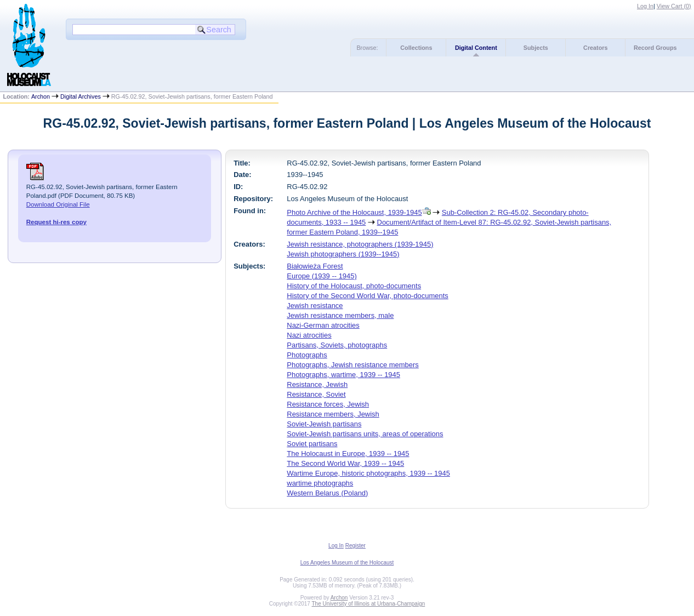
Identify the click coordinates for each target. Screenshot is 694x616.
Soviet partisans (312, 444)
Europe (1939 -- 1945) (322, 276)
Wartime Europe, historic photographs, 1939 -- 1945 (368, 473)
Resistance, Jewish (317, 384)
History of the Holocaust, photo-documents (354, 286)
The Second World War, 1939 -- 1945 (345, 463)
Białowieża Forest (315, 266)
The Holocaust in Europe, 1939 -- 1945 (348, 454)
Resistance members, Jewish (333, 414)
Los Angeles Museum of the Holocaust (347, 563)
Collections (416, 48)
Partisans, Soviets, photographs (337, 345)
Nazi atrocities (309, 335)
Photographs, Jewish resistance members (352, 365)
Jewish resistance (315, 306)
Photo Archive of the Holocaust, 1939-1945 (354, 212)
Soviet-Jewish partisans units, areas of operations (365, 434)
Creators (595, 48)
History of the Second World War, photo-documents (367, 296)
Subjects (536, 48)
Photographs (307, 355)
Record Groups (655, 48)
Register (355, 546)
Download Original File (58, 204)
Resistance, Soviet (316, 394)
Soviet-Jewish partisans (324, 424)
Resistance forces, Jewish (328, 404)
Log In (645, 6)
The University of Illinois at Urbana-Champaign (369, 604)
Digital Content (476, 48)
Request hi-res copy (56, 222)
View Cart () (674, 6)
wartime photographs (320, 483)
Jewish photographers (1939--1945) (343, 254)
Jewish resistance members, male (340, 315)
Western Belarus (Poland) (327, 493)
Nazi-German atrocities (323, 325)
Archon (41, 96)
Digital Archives (81, 96)
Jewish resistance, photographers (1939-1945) (360, 244)
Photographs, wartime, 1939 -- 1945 (343, 375)
